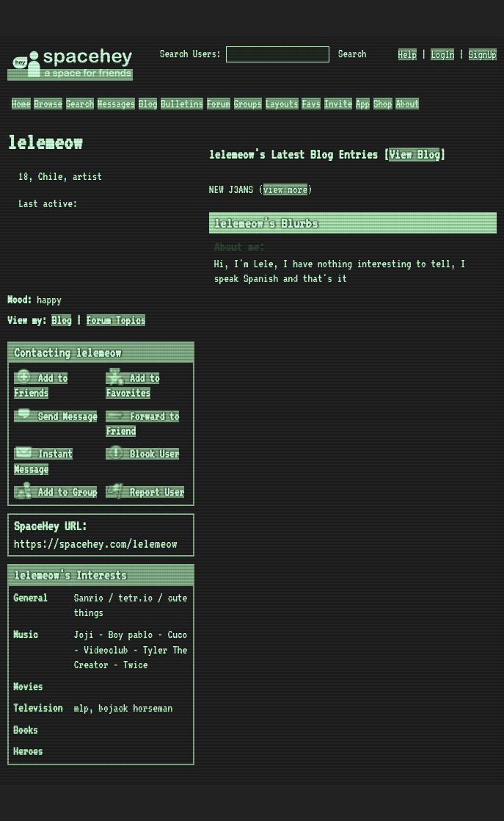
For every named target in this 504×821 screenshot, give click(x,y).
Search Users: (190, 54)
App (363, 104)
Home (21, 104)
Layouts (282, 104)
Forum (219, 104)
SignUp (483, 54)
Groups (248, 104)
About (407, 104)
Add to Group (56, 492)
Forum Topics (116, 320)
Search (352, 54)
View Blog (414, 155)
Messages (116, 104)
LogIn (442, 54)
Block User (143, 454)
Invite (338, 104)
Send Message (56, 416)
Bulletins (182, 104)
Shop (383, 104)
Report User (146, 492)
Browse (48, 104)
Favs (311, 104)
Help (408, 54)
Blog (148, 104)
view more (285, 189)
